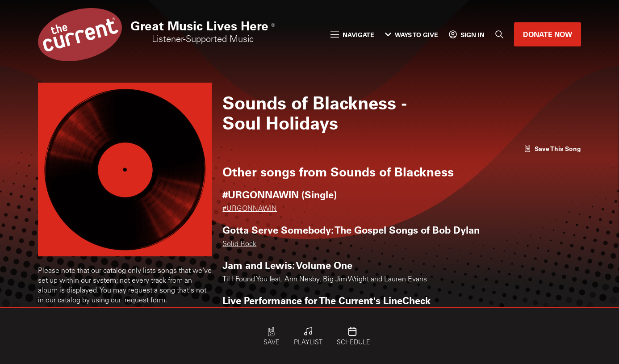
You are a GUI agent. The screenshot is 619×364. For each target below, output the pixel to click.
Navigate (352, 35)
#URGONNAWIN (250, 209)
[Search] (499, 34)
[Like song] (552, 149)
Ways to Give (412, 35)
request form (145, 301)
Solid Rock (239, 244)
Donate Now (548, 34)
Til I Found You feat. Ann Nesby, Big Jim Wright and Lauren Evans (325, 280)
